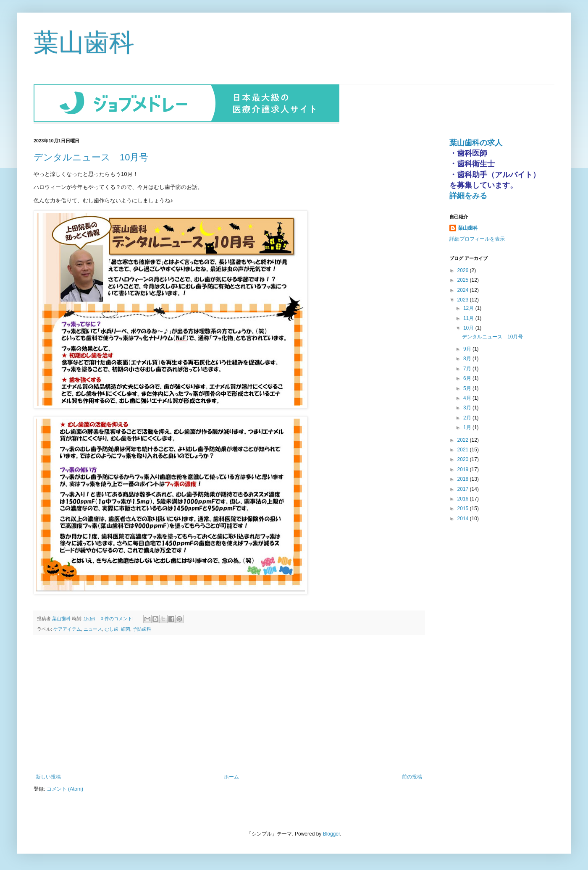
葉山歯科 (84, 43)
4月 (468, 397)
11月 (469, 317)
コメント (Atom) (65, 788)
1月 (468, 427)
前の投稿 (412, 776)
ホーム (231, 776)
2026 (464, 270)
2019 (464, 469)
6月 (468, 377)
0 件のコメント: (118, 618)
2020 (464, 459)
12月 (469, 307)
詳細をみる (468, 195)
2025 (464, 279)
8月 (468, 358)
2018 (464, 478)
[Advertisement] (229, 704)
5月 (468, 388)
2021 (464, 449)
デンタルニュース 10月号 (91, 156)
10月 (469, 327)
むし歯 (112, 628)
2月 (468, 417)
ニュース (93, 628)
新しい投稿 (48, 776)
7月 (468, 368)
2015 (464, 508)
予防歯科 (142, 628)
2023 (464, 299)
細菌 (126, 628)
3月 (468, 407)
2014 (464, 518)
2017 (464, 488)
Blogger (332, 833)
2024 (464, 289)
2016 (464, 498)
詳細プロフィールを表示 (477, 238)
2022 (464, 439)
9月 (468, 348)
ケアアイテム (67, 628)
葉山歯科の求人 (476, 142)
